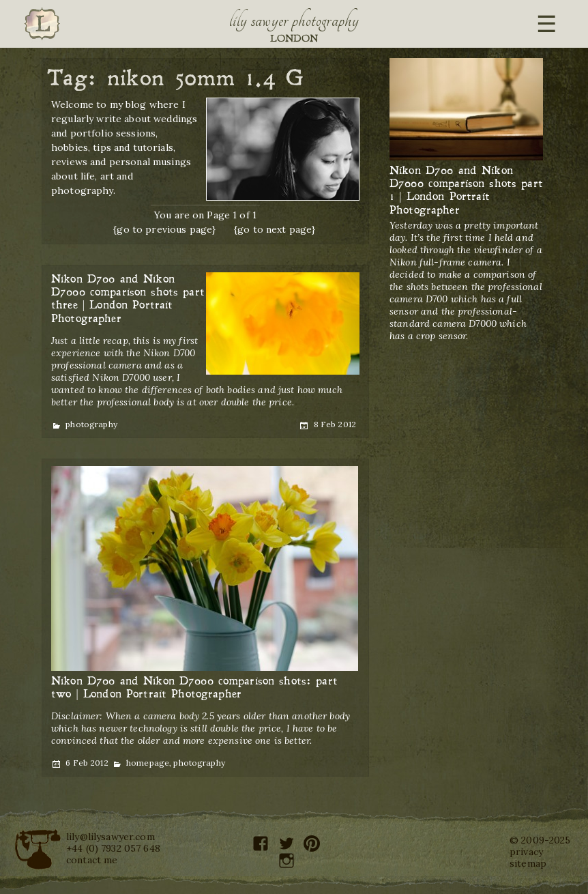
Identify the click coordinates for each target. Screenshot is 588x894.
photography (91, 424)
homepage (148, 763)
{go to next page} (275, 229)
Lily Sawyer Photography (294, 20)
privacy (526, 852)
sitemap (528, 863)
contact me (92, 860)
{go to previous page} (164, 229)
